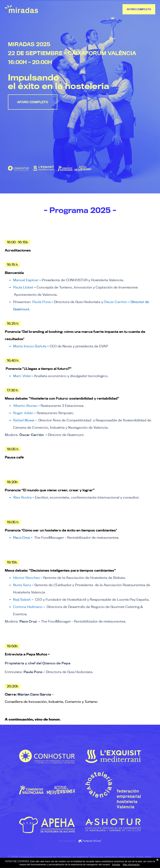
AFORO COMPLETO (139, 9)
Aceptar (116, 864)
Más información (131, 864)
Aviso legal (144, 857)
